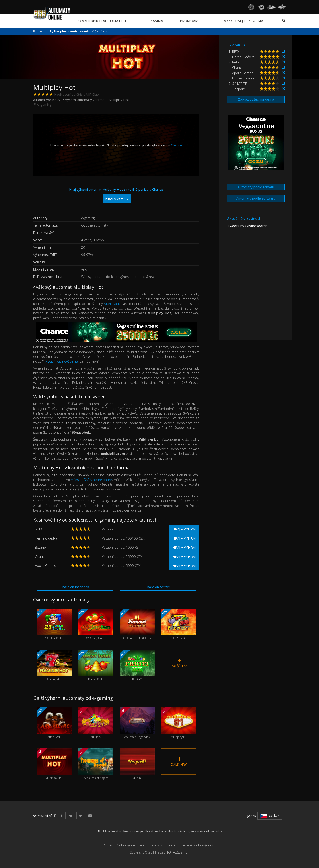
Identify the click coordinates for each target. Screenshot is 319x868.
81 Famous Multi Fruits (137, 625)
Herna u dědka (46, 538)
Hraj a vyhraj (184, 529)
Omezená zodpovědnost (196, 845)
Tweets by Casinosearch (247, 226)
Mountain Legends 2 (137, 723)
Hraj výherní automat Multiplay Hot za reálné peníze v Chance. (116, 195)
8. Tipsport (236, 89)
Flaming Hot (54, 666)
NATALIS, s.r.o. (178, 852)
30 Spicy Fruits (96, 625)
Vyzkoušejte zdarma (244, 21)
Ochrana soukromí (161, 845)
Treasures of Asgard (96, 764)
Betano (40, 547)
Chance (176, 145)
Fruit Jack (96, 723)
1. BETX (234, 51)
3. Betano (236, 62)
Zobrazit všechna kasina (256, 99)
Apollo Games (46, 565)
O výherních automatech (103, 21)
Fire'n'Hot (179, 625)
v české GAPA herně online (92, 480)
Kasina (157, 21)
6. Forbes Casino (241, 78)
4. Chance (236, 67)
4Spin (137, 764)
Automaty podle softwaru (256, 198)
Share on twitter (158, 587)
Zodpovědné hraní (130, 845)
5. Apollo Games (241, 73)
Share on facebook (75, 587)
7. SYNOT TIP (238, 83)
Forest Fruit (96, 666)
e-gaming (44, 104)
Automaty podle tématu (256, 187)
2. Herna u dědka (241, 57)
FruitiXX (137, 666)
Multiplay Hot (54, 764)
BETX (39, 529)
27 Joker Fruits (54, 625)
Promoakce (191, 21)
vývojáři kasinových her (62, 361)
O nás (108, 845)
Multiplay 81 (179, 723)
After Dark (112, 304)
